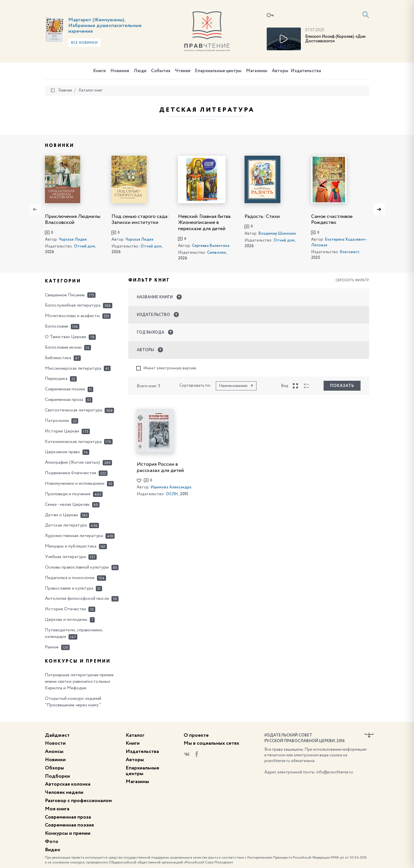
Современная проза (68, 817)
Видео (53, 850)
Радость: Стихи (262, 217)
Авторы (280, 71)
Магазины (257, 71)
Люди (140, 71)
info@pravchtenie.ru (335, 772)
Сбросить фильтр (352, 280)
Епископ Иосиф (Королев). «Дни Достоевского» (335, 39)
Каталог (135, 735)
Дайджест (57, 735)
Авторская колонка (68, 784)
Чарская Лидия (73, 240)
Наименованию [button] (236, 386)
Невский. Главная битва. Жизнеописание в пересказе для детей (205, 223)
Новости (55, 743)
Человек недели (64, 792)
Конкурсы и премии (68, 833)
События (161, 71)
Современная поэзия (69, 825)
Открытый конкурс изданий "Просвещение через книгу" (73, 702)
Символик (216, 253)
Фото (52, 842)
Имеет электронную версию (166, 368)
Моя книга (57, 809)
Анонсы (54, 752)
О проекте (196, 735)
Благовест (350, 252)
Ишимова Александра (171, 487)
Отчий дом (84, 246)
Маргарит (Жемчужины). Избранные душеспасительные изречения (105, 26)
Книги (99, 71)
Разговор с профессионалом (78, 801)
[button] (249, 297)
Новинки (120, 71)
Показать (342, 386)
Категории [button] (63, 281)
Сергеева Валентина (211, 246)
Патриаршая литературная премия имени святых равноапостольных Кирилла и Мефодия (79, 682)
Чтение (183, 71)
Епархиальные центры (218, 71)
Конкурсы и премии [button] (78, 661)
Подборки (57, 776)
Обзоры (54, 768)
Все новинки (84, 43)
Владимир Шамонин (277, 234)
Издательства (306, 71)
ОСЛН (172, 494)
